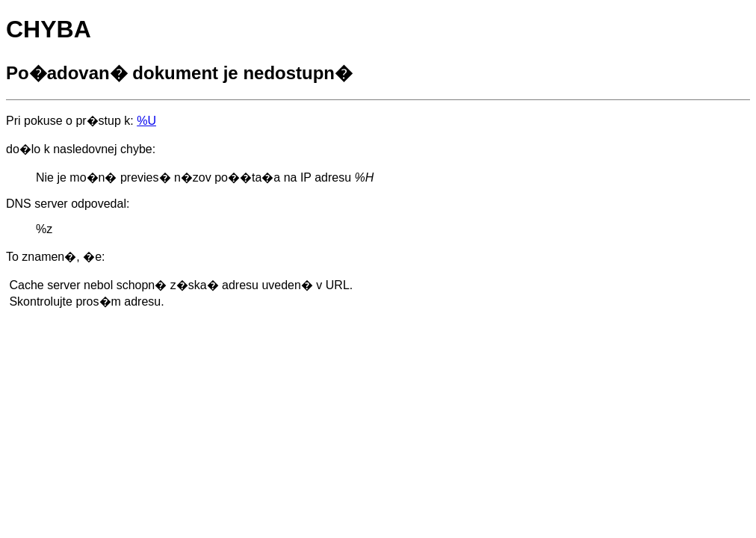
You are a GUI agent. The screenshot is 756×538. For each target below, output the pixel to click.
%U (146, 121)
